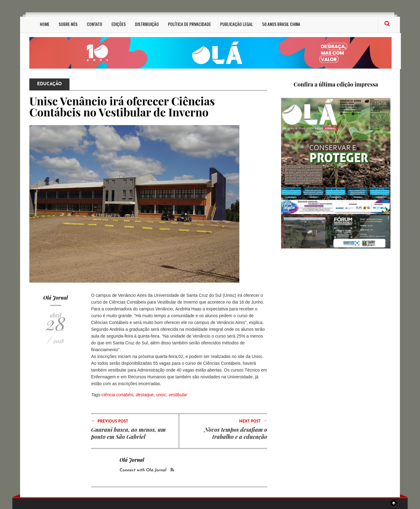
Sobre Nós (68, 24)
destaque (145, 395)
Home (45, 24)
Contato (94, 24)
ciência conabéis (118, 395)
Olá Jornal (56, 298)
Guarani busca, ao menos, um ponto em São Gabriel (128, 433)
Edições (119, 24)
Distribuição (147, 24)
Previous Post (110, 421)
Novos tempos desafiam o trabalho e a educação (236, 433)
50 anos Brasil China (281, 24)
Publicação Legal (237, 24)
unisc (161, 395)
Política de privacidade (189, 24)
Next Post (253, 421)
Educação (49, 84)
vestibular (178, 395)
